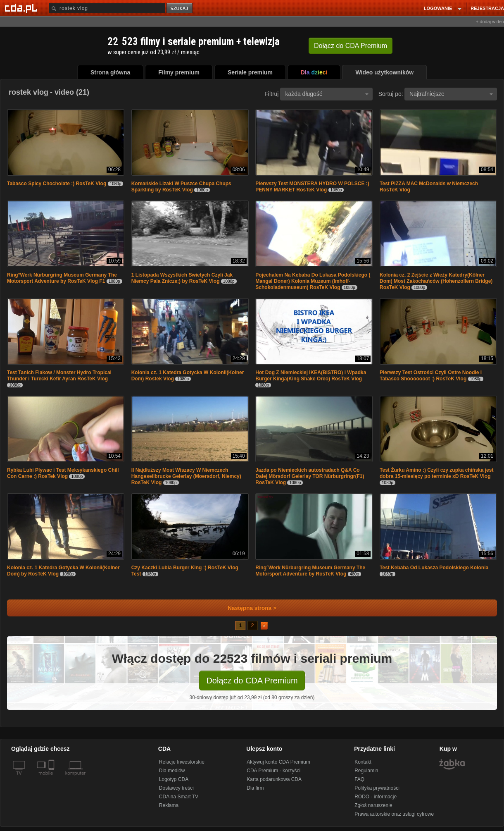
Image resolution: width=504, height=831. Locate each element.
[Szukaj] (107, 8)
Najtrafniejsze (451, 94)
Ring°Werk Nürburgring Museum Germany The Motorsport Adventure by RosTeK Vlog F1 (62, 278)
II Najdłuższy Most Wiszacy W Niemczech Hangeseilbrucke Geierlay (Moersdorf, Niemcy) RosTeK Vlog (186, 476)
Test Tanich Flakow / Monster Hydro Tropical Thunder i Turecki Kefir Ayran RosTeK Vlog (59, 376)
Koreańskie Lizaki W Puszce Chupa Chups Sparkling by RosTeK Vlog (181, 187)
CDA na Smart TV (179, 797)
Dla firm (255, 788)
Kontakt (363, 762)
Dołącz (351, 46)
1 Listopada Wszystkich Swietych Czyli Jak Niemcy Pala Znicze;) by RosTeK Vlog (182, 278)
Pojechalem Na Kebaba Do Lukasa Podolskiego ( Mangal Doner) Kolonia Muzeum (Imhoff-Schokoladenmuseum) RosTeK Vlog (313, 281)
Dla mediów (172, 771)
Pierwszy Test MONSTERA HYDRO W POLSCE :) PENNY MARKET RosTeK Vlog (312, 187)
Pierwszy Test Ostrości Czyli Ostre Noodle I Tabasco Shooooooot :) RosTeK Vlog (431, 376)
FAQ (359, 779)
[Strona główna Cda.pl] (22, 8)
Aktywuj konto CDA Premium (278, 762)
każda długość (327, 94)
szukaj (180, 8)
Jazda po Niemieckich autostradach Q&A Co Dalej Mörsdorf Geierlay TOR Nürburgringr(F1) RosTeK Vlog (310, 476)
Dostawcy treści (176, 788)
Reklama (169, 805)
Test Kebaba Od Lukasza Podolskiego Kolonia (434, 568)
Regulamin (366, 771)
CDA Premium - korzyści (273, 771)
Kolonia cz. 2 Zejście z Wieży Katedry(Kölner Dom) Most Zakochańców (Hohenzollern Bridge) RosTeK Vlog (436, 281)
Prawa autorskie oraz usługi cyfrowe (394, 814)
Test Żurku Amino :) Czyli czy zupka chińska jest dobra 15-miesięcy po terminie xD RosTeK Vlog (436, 473)
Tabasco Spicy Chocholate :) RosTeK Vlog (57, 184)
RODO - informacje (376, 797)
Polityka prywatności (377, 788)
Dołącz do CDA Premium (252, 681)
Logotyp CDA (174, 779)
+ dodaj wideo (490, 21)
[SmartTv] (52, 778)
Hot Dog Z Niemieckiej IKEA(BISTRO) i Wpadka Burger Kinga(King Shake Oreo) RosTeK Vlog (311, 376)
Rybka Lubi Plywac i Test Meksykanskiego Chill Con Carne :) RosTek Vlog (63, 473)
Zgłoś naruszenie (373, 805)
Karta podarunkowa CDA (274, 779)
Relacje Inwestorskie (182, 762)
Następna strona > (246, 608)
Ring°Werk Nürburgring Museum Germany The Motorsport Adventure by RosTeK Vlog (310, 571)
